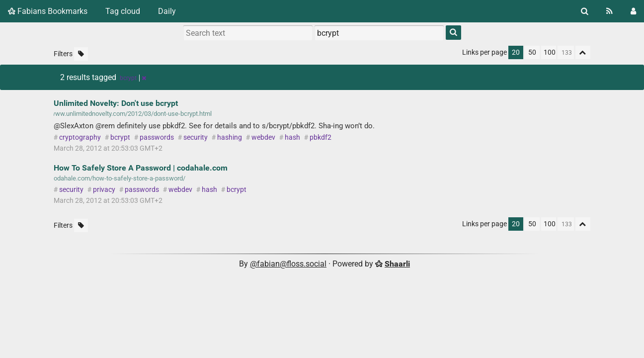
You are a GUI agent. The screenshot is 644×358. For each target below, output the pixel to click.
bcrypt (120, 137)
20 (516, 52)
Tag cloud (123, 11)
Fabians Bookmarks (48, 11)
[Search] (585, 11)
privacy (104, 190)
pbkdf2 (321, 137)
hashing (230, 137)
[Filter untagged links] (81, 54)
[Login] (633, 11)
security (196, 137)
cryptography (80, 137)
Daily (167, 11)
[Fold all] (583, 52)
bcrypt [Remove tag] (133, 78)
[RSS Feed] (609, 11)
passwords (157, 137)
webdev (263, 137)
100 (550, 52)
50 (532, 52)
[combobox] (379, 33)
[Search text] (248, 33)
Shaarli (397, 264)
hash (292, 137)
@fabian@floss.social (288, 264)
